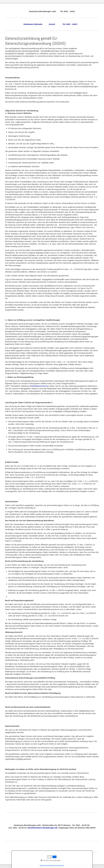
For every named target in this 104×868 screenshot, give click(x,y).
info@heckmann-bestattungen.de (42, 828)
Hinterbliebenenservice (39, 386)
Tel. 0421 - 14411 (70, 24)
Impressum (60, 866)
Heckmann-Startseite (33, 24)
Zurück (52, 24)
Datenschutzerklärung (48, 866)
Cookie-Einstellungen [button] (51, 860)
